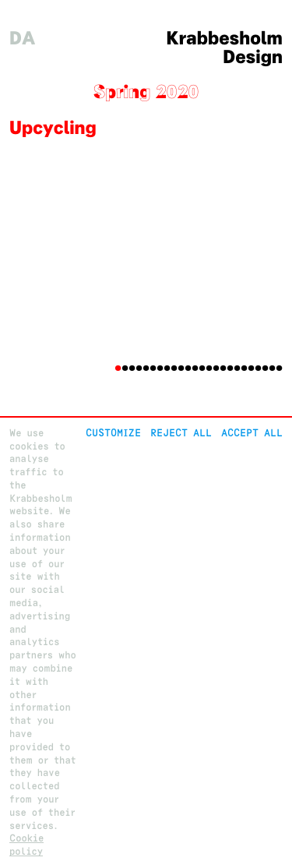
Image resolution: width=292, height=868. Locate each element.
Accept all (252, 433)
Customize (113, 433)
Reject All (181, 433)
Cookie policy (26, 845)
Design (253, 57)
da (23, 39)
